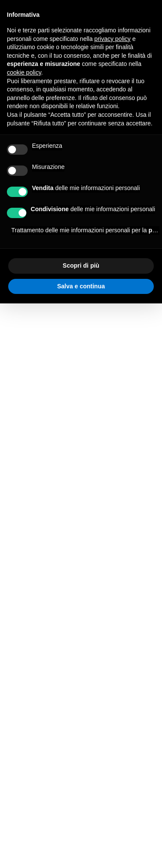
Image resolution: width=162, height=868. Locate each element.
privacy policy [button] (112, 39)
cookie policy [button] (24, 72)
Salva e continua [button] (81, 286)
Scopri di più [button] (81, 265)
